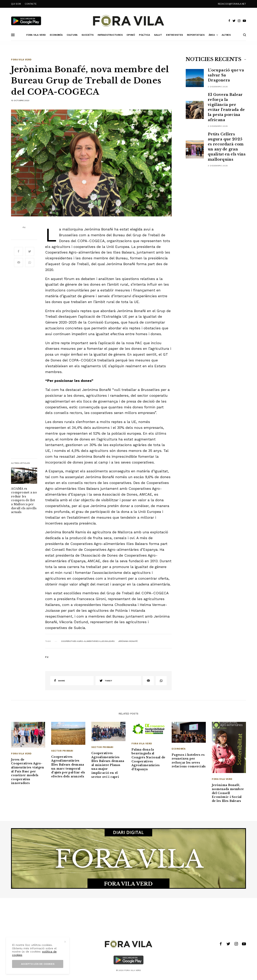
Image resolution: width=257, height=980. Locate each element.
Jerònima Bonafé (128, 641)
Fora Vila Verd (21, 60)
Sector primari (62, 751)
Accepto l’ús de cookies (38, 964)
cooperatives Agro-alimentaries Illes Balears (88, 641)
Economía (178, 749)
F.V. (24, 227)
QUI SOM (16, 4)
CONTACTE (31, 4)
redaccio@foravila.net (232, 4)
